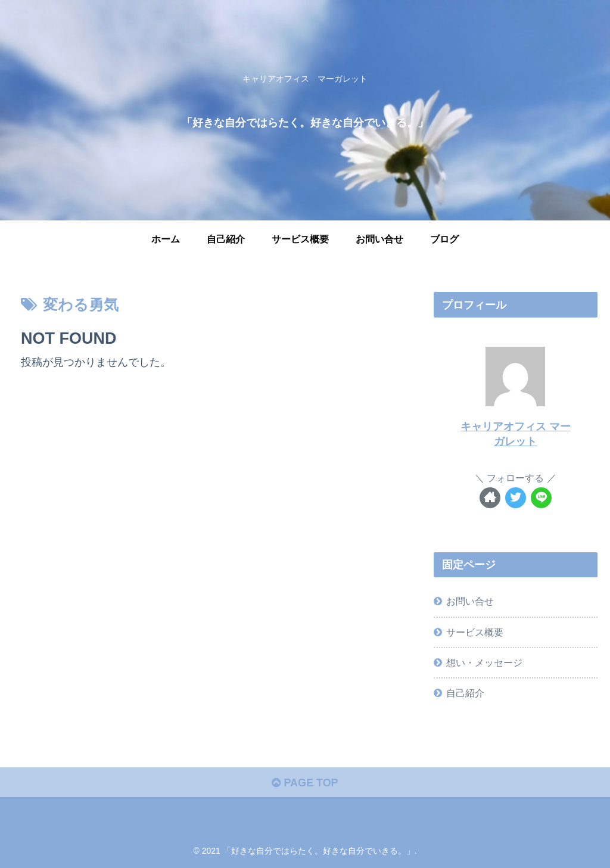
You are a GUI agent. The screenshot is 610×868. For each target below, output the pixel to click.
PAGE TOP (305, 783)
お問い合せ (470, 601)
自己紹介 (465, 693)
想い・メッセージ (484, 662)
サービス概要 (475, 632)
